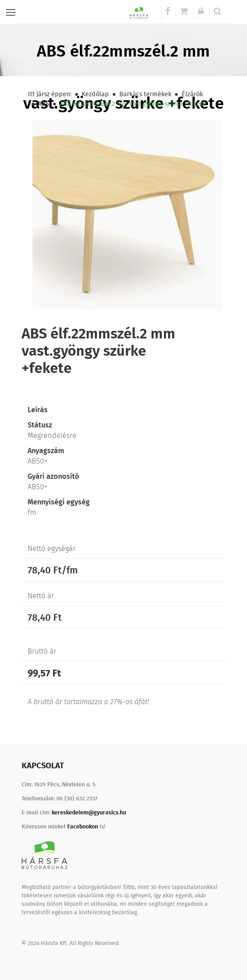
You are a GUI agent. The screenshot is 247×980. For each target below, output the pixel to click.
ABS (44, 103)
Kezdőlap (95, 94)
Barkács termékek (145, 94)
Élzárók (192, 94)
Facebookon (83, 826)
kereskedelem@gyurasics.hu (89, 812)
